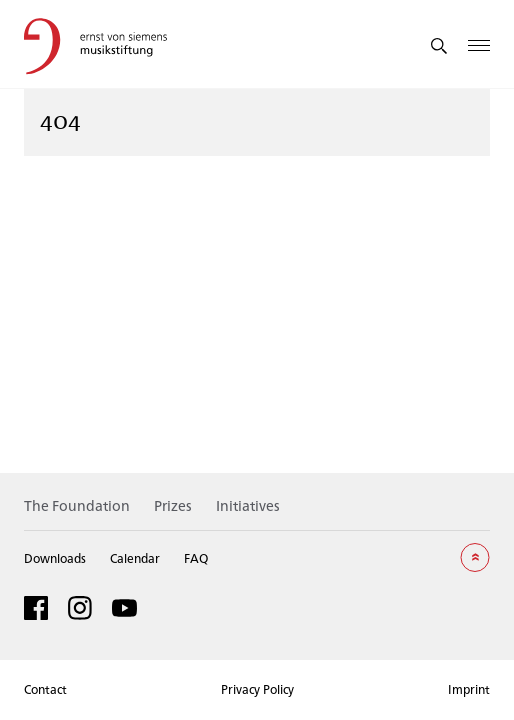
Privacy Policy (257, 689)
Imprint (469, 689)
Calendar (135, 558)
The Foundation (77, 505)
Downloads (55, 558)
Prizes (173, 505)
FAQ (196, 558)
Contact (45, 689)
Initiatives (248, 505)
